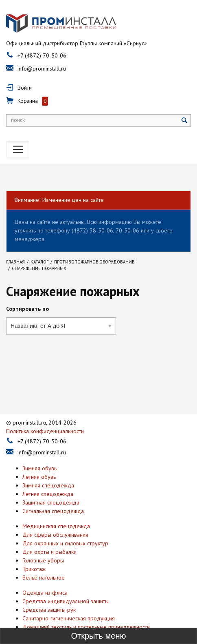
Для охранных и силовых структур (65, 527)
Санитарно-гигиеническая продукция (69, 602)
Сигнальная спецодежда (53, 495)
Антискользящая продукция (57, 619)
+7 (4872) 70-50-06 (42, 55)
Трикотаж (34, 553)
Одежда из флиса (45, 576)
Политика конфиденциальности (45, 415)
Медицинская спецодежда (56, 510)
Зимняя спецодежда (48, 469)
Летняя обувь (39, 460)
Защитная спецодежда (51, 486)
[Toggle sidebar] (98, 636)
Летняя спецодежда (48, 478)
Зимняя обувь (39, 452)
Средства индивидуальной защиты (66, 585)
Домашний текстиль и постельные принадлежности (86, 611)
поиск (18, 120)
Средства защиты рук (49, 593)
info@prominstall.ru (42, 69)
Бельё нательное (44, 561)
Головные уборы (43, 544)
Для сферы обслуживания (55, 518)
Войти (25, 88)
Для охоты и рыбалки (49, 536)
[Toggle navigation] (18, 149)
